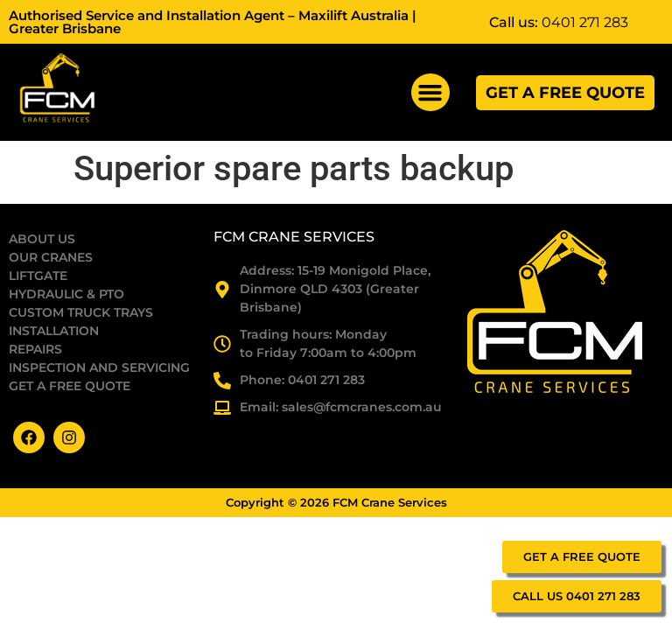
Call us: (559, 22)
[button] (430, 93)
